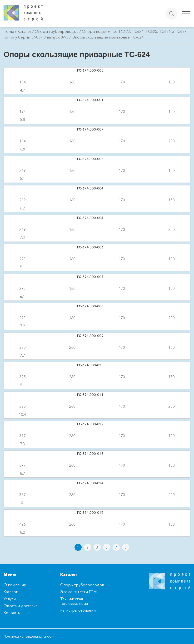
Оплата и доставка (21, 606)
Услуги (10, 599)
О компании (15, 585)
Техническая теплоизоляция (74, 601)
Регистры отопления (79, 610)
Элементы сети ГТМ (78, 592)
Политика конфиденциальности (29, 636)
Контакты (12, 613)
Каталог (24, 31)
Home (9, 31)
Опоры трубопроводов (57, 31)
